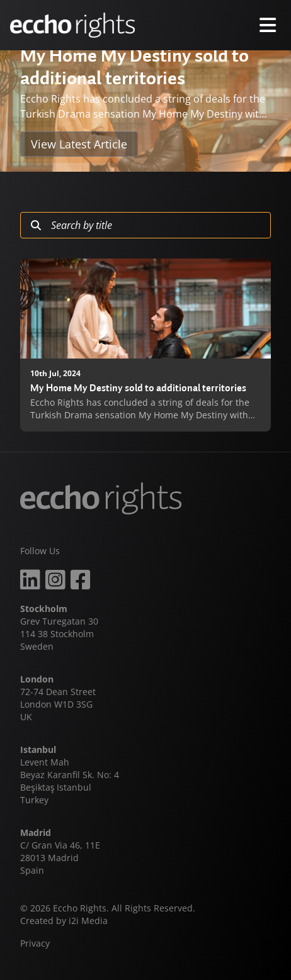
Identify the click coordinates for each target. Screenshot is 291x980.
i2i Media (88, 921)
